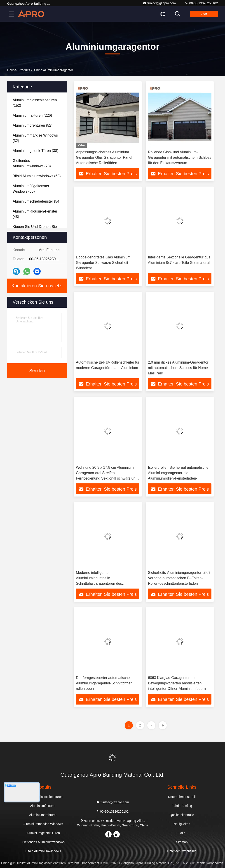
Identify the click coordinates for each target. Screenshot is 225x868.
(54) (37, 201)
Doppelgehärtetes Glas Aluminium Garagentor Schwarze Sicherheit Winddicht (103, 263)
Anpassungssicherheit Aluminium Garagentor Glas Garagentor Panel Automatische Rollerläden (104, 157)
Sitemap (182, 842)
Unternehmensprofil (182, 797)
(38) (35, 151)
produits (24, 70)
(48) (35, 214)
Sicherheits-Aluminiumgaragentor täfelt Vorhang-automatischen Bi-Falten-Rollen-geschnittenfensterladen (179, 578)
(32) (35, 138)
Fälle (182, 833)
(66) (31, 189)
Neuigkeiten (182, 824)
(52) (33, 125)
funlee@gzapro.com (159, 3)
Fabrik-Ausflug (182, 806)
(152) (35, 103)
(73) (32, 163)
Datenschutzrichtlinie (182, 851)
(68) (37, 176)
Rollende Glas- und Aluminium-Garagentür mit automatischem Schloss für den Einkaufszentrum (180, 157)
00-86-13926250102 (201, 3)
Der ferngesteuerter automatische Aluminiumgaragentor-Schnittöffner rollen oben (104, 683)
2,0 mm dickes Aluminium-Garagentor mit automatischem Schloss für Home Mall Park (178, 368)
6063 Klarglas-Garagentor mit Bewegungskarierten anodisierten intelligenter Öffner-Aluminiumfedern (177, 683)
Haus (11, 70)
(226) (32, 115)
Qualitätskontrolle (182, 815)
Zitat (204, 14)
